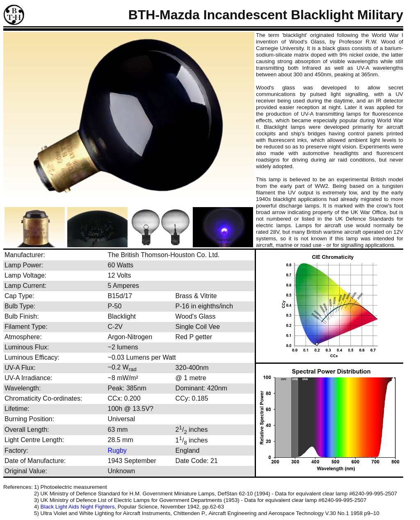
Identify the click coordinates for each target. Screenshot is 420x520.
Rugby (117, 450)
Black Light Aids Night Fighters (78, 507)
